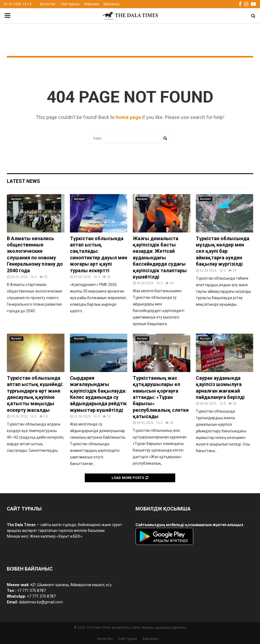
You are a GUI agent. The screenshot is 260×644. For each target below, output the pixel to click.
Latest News (23, 181)
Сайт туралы (70, 4)
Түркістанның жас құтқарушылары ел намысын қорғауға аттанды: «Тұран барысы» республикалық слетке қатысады (161, 397)
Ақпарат (16, 199)
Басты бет (48, 4)
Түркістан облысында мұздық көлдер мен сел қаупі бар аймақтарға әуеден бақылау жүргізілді (223, 251)
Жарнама (92, 4)
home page (128, 117)
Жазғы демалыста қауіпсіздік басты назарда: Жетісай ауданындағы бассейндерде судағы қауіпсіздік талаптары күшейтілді (160, 258)
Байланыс (112, 4)
